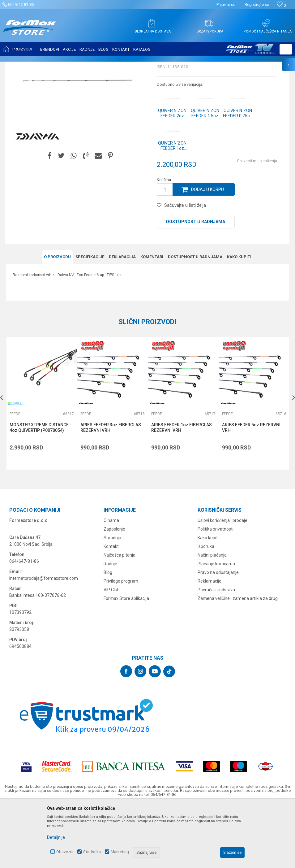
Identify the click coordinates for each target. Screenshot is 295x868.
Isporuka (206, 608)
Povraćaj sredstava (216, 651)
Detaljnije (56, 837)
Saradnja (112, 599)
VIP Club (112, 651)
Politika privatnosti (216, 591)
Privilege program (121, 643)
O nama (111, 582)
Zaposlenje (114, 591)
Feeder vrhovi (85, 66)
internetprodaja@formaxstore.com (44, 640)
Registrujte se (257, 4)
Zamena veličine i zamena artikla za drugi (238, 660)
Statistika (92, 852)
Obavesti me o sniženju (257, 223)
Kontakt (111, 608)
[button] (286, 49)
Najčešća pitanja (120, 617)
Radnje (110, 625)
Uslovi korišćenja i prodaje (222, 582)
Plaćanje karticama (216, 625)
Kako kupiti (208, 599)
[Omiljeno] (281, 5)
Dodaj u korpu (207, 251)
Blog (108, 634)
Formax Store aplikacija (126, 660)
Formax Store (17, 66)
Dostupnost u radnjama (196, 283)
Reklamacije (209, 643)
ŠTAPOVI (61, 66)
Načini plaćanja (212, 617)
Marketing (120, 852)
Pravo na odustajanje (218, 634)
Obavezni (65, 852)
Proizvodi (41, 66)
